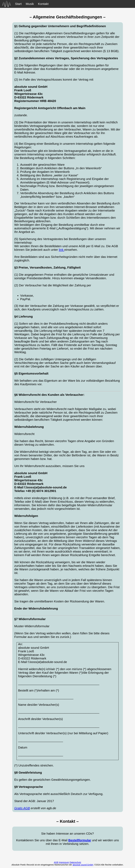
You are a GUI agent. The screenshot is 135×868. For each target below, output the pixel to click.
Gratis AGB (22, 808)
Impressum (64, 862)
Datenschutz (75, 862)
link (62, 250)
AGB (56, 862)
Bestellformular (80, 840)
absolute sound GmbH (83, 865)
